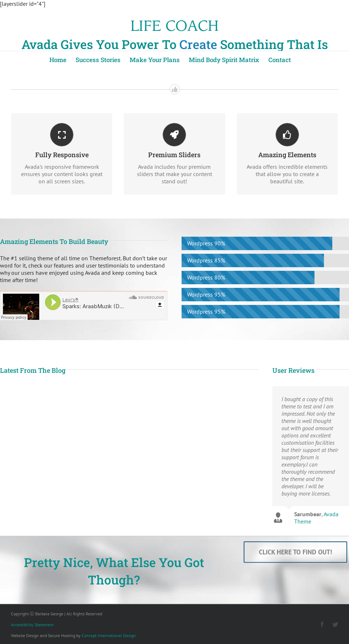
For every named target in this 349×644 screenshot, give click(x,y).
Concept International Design (109, 635)
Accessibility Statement (32, 625)
